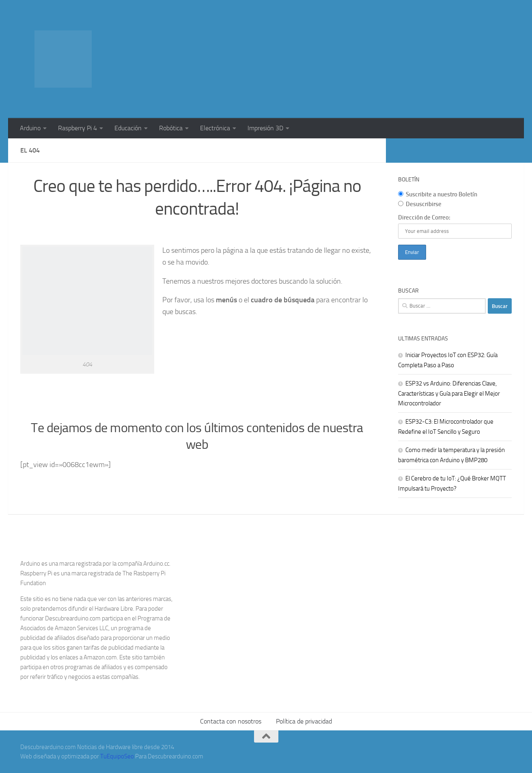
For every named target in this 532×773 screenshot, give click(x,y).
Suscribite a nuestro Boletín (438, 194)
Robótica (171, 128)
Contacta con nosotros (231, 721)
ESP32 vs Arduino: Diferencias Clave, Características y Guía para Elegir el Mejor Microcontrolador (449, 393)
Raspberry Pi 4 (78, 128)
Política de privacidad (304, 721)
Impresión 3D (265, 128)
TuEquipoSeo (117, 756)
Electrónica (215, 128)
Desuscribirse (420, 204)
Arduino (30, 128)
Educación (128, 128)
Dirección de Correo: (424, 217)
